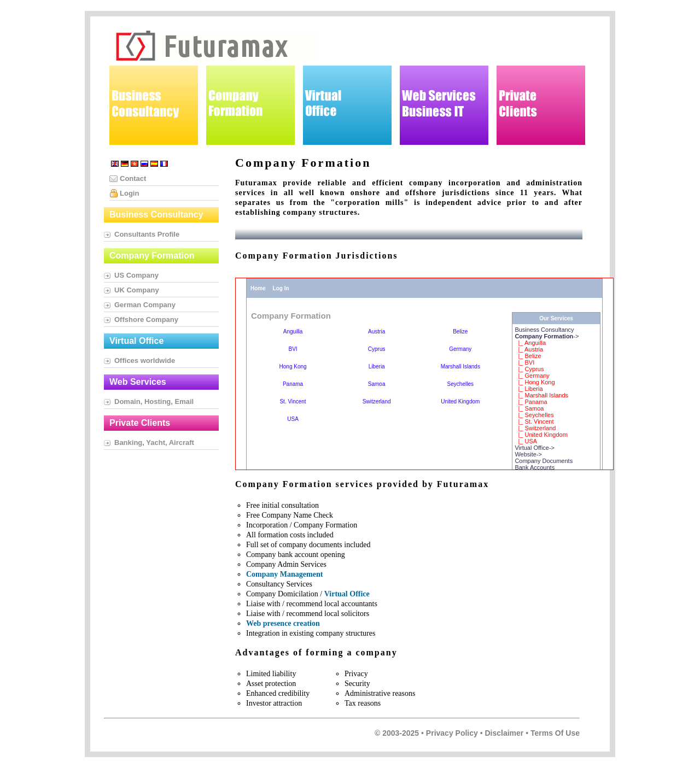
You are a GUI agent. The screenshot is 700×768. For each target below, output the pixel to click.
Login (129, 193)
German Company (145, 305)
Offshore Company (146, 319)
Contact (133, 178)
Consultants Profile (147, 234)
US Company (136, 275)
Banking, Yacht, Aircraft (154, 442)
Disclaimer (504, 733)
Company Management (284, 574)
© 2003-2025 (397, 733)
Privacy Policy (452, 733)
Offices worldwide (145, 360)
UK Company (137, 290)
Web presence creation (283, 623)
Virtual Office (347, 594)
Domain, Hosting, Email (154, 401)
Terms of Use (555, 733)
